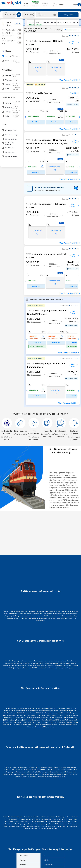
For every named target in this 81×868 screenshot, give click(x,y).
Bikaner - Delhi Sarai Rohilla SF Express (46, 256)
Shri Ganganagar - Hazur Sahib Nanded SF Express (47, 312)
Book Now (36, 122)
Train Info (54, 5)
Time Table (75, 43)
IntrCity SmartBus (35, 5)
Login (77, 5)
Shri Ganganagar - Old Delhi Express (45, 43)
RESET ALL (18, 24)
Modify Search (68, 15)
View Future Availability (70, 80)
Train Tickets (26, 5)
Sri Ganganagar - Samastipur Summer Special (46, 365)
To (25, 12)
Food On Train (45, 5)
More (61, 5)
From (6, 12)
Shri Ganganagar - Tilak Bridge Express (46, 206)
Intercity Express (39, 93)
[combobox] (9, 15)
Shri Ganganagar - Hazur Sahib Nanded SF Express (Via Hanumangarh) (47, 142)
